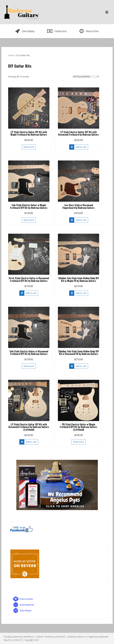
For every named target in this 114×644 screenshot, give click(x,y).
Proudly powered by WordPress (19, 637)
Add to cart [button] (81, 147)
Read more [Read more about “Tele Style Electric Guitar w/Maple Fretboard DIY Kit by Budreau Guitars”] (29, 220)
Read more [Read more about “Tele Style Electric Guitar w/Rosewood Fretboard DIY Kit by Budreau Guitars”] (29, 366)
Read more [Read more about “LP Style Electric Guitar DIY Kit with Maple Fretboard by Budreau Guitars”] (29, 147)
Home (11, 55)
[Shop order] (86, 77)
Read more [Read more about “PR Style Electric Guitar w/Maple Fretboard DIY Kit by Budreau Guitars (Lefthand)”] (79, 442)
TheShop (48, 637)
